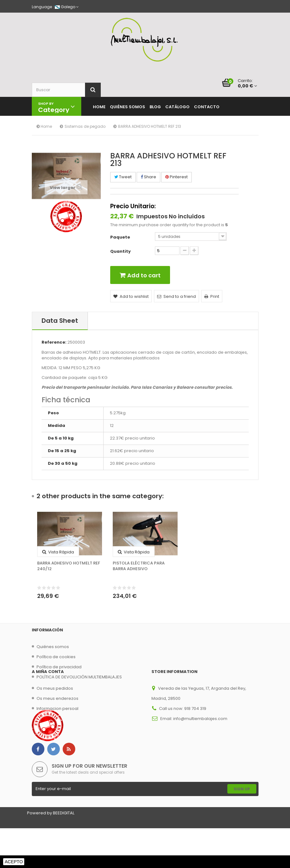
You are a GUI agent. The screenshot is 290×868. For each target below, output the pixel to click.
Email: (167, 738)
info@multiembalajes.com (200, 738)
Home (44, 126)
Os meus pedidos (55, 708)
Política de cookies (56, 657)
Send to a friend (176, 296)
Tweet (123, 177)
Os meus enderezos (57, 718)
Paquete (121, 237)
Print (212, 296)
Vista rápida (58, 552)
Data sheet (60, 321)
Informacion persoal (57, 728)
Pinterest (176, 177)
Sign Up (242, 829)
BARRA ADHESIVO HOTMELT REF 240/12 (69, 566)
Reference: (54, 342)
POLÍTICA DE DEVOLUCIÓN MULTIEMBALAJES (79, 677)
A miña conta (48, 691)
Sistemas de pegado (85, 126)
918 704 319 (195, 728)
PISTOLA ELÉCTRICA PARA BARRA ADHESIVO (139, 566)
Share (148, 177)
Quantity (120, 251)
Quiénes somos (53, 647)
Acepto (14, 862)
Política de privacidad (59, 667)
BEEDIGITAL (64, 853)
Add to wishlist (131, 296)
